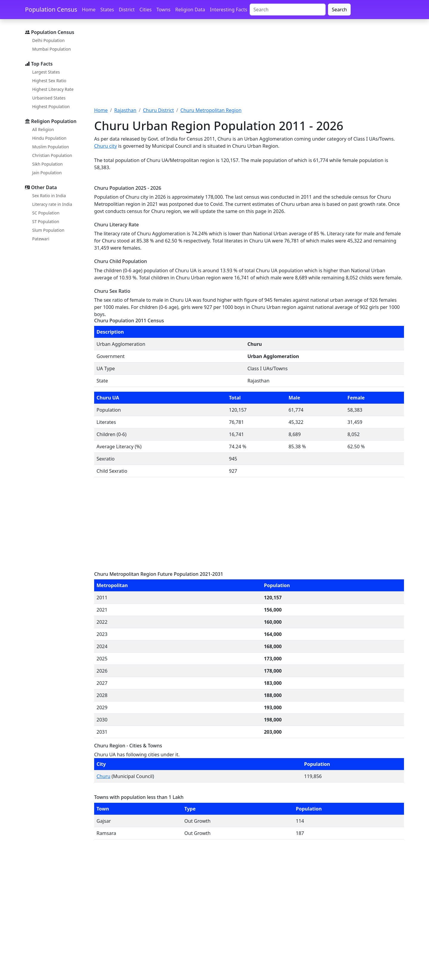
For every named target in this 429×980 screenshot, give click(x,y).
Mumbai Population (52, 49)
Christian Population (52, 155)
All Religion (43, 129)
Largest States (46, 72)
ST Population (46, 221)
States (107, 10)
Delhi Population (48, 40)
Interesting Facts (229, 10)
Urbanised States (49, 98)
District (127, 10)
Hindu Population (49, 138)
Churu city (105, 146)
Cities (146, 10)
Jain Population (47, 173)
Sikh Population (48, 164)
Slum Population (48, 230)
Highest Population (51, 106)
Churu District (158, 110)
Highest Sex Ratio (49, 81)
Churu (103, 776)
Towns (163, 10)
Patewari (41, 239)
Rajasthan (125, 110)
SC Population (46, 213)
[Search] (288, 10)
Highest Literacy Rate (53, 89)
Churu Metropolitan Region (211, 110)
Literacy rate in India (52, 204)
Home (89, 10)
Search (339, 10)
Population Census (51, 9)
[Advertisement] (249, 66)
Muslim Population (50, 147)
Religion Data (190, 10)
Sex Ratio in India (49, 196)
